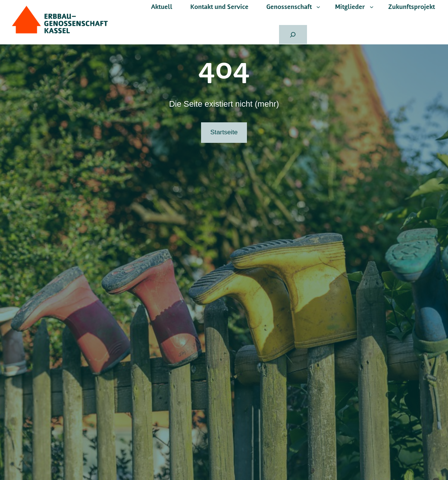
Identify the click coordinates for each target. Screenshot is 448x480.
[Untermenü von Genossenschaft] (318, 7)
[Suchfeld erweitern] (293, 34)
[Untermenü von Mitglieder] (372, 7)
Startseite (224, 132)
